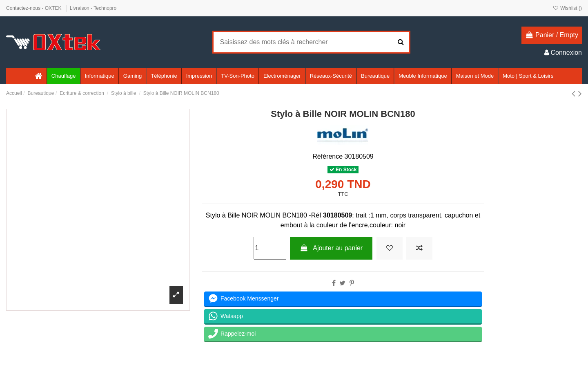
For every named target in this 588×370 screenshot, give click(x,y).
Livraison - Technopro (93, 8)
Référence (327, 156)
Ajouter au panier (331, 248)
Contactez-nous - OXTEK (35, 8)
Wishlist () (567, 8)
